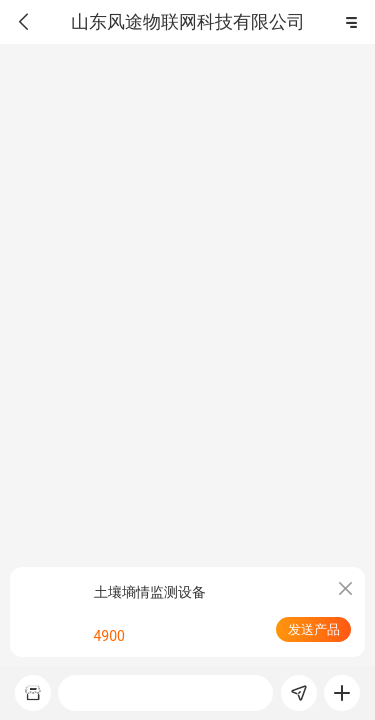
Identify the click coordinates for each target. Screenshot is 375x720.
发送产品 (314, 629)
